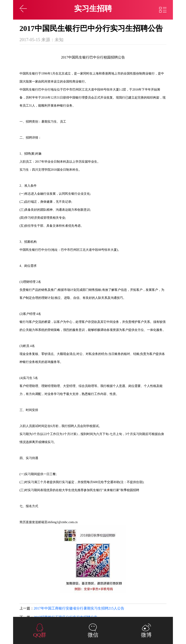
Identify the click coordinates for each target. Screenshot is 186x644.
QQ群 (40, 635)
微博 (146, 635)
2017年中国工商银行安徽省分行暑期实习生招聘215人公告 (79, 608)
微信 (93, 635)
